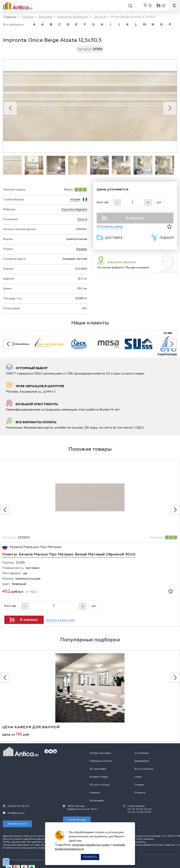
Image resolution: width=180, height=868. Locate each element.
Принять (90, 857)
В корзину (123, 218)
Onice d (82, 219)
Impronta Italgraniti (74, 209)
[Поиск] (130, 6)
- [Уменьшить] (117, 203)
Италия (75, 199)
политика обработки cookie (91, 845)
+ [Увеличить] (148, 203)
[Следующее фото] (175, 510)
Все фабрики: (14, 25)
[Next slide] (170, 108)
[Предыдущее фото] (5, 510)
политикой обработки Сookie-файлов (152, 845)
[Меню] (174, 6)
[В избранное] (169, 227)
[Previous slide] (10, 108)
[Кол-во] (133, 202)
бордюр (82, 249)
